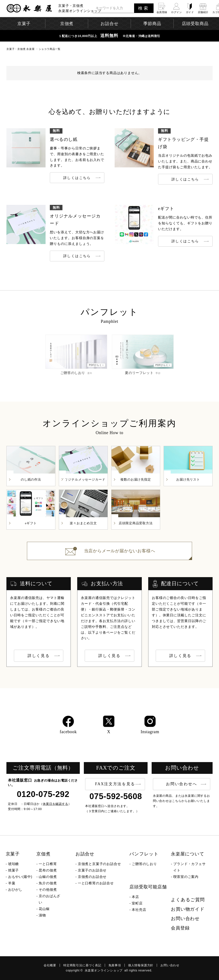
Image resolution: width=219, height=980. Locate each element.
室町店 (137, 903)
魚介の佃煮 (48, 883)
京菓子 (13, 854)
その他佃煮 (48, 890)
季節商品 (152, 24)
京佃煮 (43, 854)
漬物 (42, 915)
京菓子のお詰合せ (92, 870)
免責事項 (115, 965)
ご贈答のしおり (144, 864)
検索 (144, 8)
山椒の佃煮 (48, 877)
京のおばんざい (50, 899)
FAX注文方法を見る (115, 784)
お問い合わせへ (181, 784)
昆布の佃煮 (48, 870)
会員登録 (180, 928)
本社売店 (139, 910)
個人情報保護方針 (141, 965)
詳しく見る (39, 656)
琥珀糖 (13, 864)
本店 (135, 897)
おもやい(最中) (20, 877)
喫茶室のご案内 (186, 877)
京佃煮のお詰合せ (92, 877)
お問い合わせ (185, 919)
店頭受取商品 (195, 24)
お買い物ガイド (188, 909)
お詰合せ (85, 854)
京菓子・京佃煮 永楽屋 (21, 49)
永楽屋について (188, 854)
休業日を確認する (55, 804)
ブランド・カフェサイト (189, 867)
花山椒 (44, 909)
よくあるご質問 (188, 900)
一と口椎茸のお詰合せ (96, 883)
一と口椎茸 (48, 864)
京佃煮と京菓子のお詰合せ (99, 864)
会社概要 (50, 965)
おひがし (15, 890)
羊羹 (12, 883)
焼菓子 (13, 870)
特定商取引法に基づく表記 (82, 965)
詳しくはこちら (77, 178)
